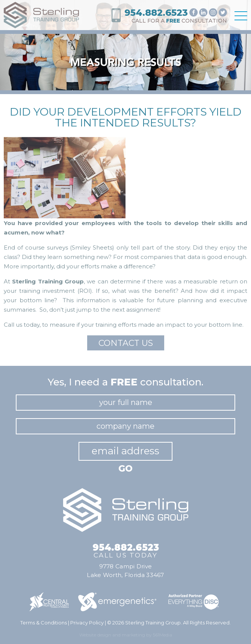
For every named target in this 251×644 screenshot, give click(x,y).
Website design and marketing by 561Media (126, 635)
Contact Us (126, 343)
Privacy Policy (87, 623)
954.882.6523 (156, 13)
